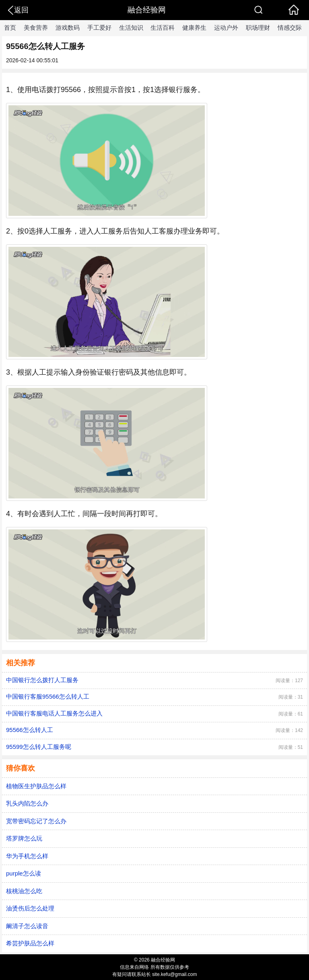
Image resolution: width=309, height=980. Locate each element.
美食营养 (36, 28)
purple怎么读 (24, 873)
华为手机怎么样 (27, 856)
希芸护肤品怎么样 (30, 943)
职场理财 (258, 28)
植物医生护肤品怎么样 (36, 786)
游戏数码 (68, 28)
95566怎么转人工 (30, 730)
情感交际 (290, 28)
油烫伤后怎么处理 (30, 908)
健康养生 (194, 28)
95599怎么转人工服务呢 (39, 747)
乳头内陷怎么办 (27, 803)
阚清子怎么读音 (27, 926)
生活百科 (163, 28)
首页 (10, 28)
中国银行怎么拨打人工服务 (42, 680)
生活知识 (131, 28)
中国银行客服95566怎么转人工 (48, 696)
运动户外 (226, 28)
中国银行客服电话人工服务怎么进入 (54, 713)
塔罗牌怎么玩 (24, 838)
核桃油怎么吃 (24, 891)
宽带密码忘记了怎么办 (36, 821)
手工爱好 (99, 28)
